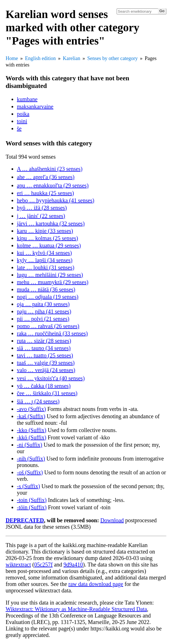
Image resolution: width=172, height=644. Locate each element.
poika (23, 114)
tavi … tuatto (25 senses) (45, 355)
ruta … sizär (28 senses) (44, 341)
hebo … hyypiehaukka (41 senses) (56, 200)
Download (112, 520)
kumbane (27, 99)
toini (22, 121)
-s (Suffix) (28, 486)
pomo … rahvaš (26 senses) (48, 326)
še (19, 129)
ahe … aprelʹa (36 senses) (46, 177)
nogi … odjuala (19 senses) (48, 297)
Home (12, 58)
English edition (40, 58)
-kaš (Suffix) (31, 416)
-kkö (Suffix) (32, 437)
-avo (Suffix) (31, 409)
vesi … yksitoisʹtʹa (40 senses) (51, 378)
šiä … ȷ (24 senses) (38, 401)
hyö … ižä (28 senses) (42, 208)
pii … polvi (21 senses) (43, 319)
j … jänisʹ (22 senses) (41, 216)
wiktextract (18, 565)
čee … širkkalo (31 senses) (47, 393)
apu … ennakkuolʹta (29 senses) (53, 185)
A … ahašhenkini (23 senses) (50, 169)
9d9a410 (73, 565)
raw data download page (96, 584)
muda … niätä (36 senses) (46, 289)
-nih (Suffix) (31, 459)
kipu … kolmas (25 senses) (47, 238)
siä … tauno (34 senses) (44, 348)
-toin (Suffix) (32, 500)
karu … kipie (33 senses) (45, 231)
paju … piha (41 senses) (44, 311)
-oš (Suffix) (30, 472)
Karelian (72, 58)
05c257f (44, 565)
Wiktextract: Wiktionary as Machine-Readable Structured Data (76, 609)
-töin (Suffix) (32, 507)
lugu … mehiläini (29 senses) (50, 275)
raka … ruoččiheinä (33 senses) (52, 333)
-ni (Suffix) (30, 445)
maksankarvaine (35, 107)
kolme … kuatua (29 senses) (49, 245)
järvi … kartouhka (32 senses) (51, 223)
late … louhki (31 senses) (46, 267)
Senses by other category (112, 58)
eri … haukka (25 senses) (45, 193)
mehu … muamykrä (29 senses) (53, 282)
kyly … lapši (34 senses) (45, 260)
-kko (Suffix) (32, 430)
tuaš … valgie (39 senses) (46, 363)
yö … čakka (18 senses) (44, 386)
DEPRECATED (25, 520)
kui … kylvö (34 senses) (44, 253)
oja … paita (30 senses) (43, 304)
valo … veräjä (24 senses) (46, 370)
